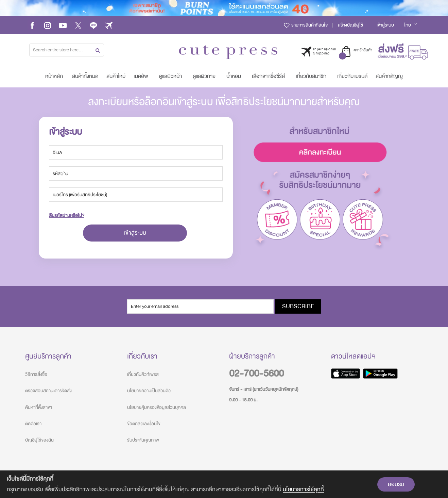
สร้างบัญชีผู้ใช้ (350, 25)
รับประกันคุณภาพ (143, 440)
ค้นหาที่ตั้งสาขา (39, 407)
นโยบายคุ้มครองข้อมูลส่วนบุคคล (157, 407)
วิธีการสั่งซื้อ (36, 374)
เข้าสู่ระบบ (385, 25)
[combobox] (67, 50)
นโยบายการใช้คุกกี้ (303, 489)
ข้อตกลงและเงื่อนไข (144, 424)
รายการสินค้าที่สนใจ (305, 25)
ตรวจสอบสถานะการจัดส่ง (48, 391)
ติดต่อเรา (33, 424)
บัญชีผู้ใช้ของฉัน (39, 440)
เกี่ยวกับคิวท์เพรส (143, 374)
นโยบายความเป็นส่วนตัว (149, 391)
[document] (224, 484)
